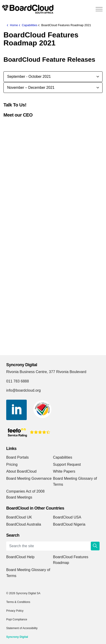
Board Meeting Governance (29, 478)
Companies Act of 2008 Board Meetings (25, 494)
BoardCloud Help (20, 557)
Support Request (67, 464)
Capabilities (63, 457)
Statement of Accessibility (22, 628)
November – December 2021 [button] (31, 88)
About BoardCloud (21, 471)
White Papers (64, 471)
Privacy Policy (15, 611)
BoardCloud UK (19, 517)
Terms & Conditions (18, 602)
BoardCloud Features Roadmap (71, 560)
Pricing (12, 464)
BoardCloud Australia (24, 524)
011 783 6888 (18, 381)
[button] (95, 546)
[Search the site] (53, 546)
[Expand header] (99, 9)
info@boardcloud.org (24, 390)
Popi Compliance (17, 619)
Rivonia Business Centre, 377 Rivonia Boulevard (46, 372)
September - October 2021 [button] (29, 77)
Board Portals (18, 457)
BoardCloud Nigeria (69, 524)
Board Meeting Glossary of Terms (75, 481)
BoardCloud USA (67, 517)
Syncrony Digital (17, 637)
